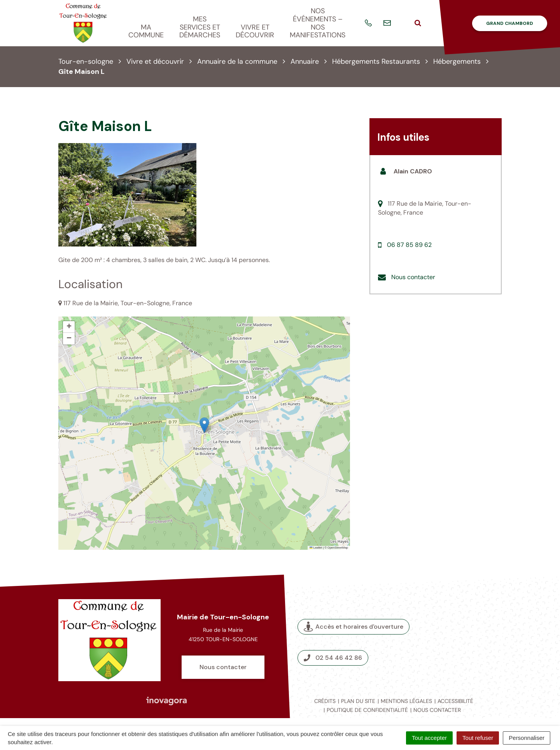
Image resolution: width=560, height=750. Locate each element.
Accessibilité (455, 701)
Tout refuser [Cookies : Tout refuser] (478, 738)
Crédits (325, 701)
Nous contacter (413, 277)
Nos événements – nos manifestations (318, 23)
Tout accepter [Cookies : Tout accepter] (429, 738)
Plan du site (358, 701)
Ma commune (146, 31)
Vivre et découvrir (255, 31)
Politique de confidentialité (367, 710)
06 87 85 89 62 (409, 245)
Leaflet (316, 548)
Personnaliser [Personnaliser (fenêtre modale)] (527, 738)
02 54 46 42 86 (333, 658)
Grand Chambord (510, 23)
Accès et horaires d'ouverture (353, 627)
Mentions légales (406, 701)
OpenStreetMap (338, 548)
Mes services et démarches (200, 27)
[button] (204, 425)
